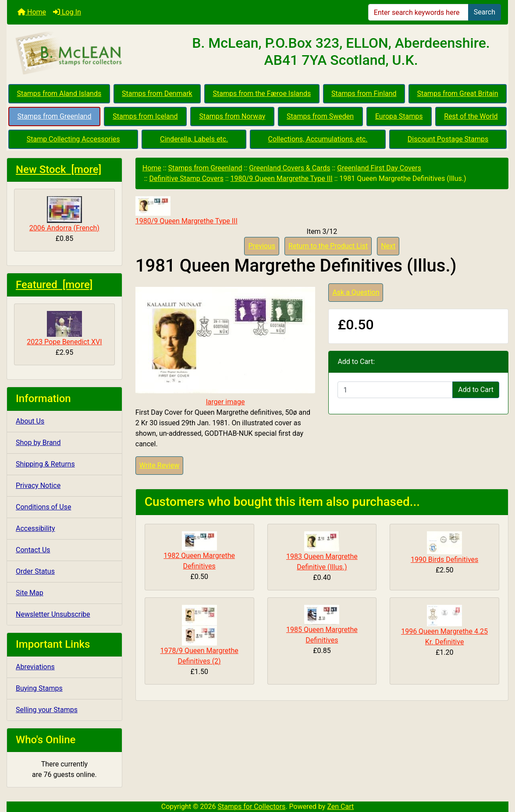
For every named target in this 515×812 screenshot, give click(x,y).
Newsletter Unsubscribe (53, 614)
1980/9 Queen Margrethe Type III (282, 178)
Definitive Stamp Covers (186, 178)
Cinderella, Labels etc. (194, 139)
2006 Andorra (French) (64, 214)
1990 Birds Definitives (444, 560)
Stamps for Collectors (252, 807)
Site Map (30, 593)
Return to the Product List (328, 246)
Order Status (35, 571)
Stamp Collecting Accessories (73, 139)
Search (485, 12)
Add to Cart (476, 390)
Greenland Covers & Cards (289, 168)
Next (388, 246)
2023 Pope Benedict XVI (64, 328)
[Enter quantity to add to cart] (395, 390)
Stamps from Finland (364, 94)
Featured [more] (54, 285)
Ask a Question (356, 292)
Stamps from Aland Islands (59, 94)
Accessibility (36, 528)
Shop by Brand (38, 443)
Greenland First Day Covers (379, 168)
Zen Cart (340, 807)
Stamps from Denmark (157, 94)
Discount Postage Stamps (448, 139)
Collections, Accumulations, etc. (318, 139)
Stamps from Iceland (145, 116)
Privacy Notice (38, 485)
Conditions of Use (43, 507)
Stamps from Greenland (54, 116)
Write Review (159, 465)
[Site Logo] (91, 53)
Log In (67, 12)
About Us (30, 421)
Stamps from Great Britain (457, 94)
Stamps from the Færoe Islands (262, 94)
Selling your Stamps (47, 710)
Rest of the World (471, 116)
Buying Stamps (39, 688)
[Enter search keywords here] (418, 12)
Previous (262, 246)
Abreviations (35, 667)
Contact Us (33, 550)
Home (32, 12)
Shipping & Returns (45, 464)
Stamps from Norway (232, 116)
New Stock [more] (59, 169)
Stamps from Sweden (320, 116)
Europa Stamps (399, 116)
